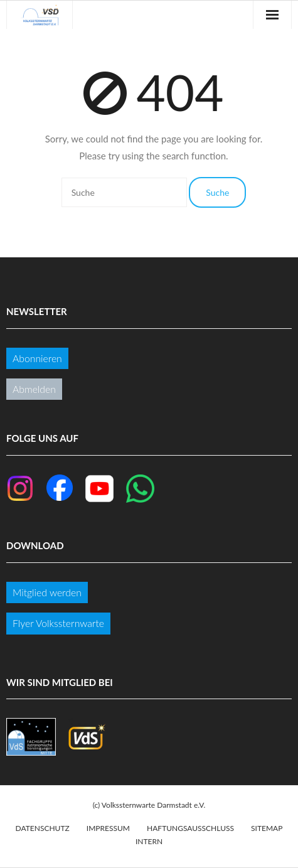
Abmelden (34, 389)
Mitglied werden (47, 592)
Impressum (108, 828)
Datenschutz (43, 828)
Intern (149, 841)
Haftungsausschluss (190, 828)
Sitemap (267, 828)
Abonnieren (37, 358)
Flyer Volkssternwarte (58, 623)
